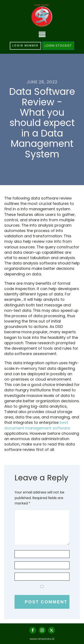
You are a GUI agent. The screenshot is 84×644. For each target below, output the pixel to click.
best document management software (37, 425)
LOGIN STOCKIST (58, 46)
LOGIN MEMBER (25, 45)
